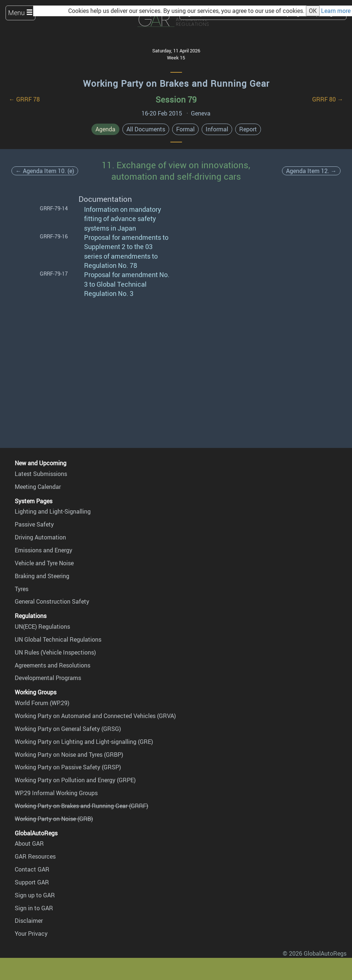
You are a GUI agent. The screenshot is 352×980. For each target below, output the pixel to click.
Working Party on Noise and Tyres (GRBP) (69, 755)
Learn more (336, 11)
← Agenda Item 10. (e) (45, 171)
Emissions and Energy (43, 550)
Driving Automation (40, 537)
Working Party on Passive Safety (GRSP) (68, 767)
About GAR (29, 843)
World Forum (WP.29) (42, 703)
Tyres (22, 589)
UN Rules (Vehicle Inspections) (55, 652)
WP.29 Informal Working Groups (56, 793)
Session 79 (176, 99)
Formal (185, 129)
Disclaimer (29, 921)
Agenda (105, 129)
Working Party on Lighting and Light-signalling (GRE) (84, 742)
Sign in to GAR (34, 908)
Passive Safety (34, 524)
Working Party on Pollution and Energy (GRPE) (75, 780)
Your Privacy (31, 934)
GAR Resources (35, 856)
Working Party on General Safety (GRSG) (68, 729)
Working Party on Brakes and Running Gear (176, 83)
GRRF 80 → (328, 99)
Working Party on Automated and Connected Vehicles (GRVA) (95, 716)
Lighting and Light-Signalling (53, 511)
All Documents (146, 129)
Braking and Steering (42, 576)
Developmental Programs (48, 678)
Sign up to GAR (35, 895)
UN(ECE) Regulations (42, 627)
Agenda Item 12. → (311, 171)
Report (248, 129)
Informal (217, 129)
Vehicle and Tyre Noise (44, 563)
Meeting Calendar (38, 487)
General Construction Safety (52, 601)
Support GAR (32, 882)
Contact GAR (32, 869)
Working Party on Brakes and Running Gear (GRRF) (81, 806)
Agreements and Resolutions (53, 665)
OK (313, 11)
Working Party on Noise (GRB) (54, 819)
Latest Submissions (41, 474)
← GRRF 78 (24, 99)
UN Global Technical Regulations (58, 639)
